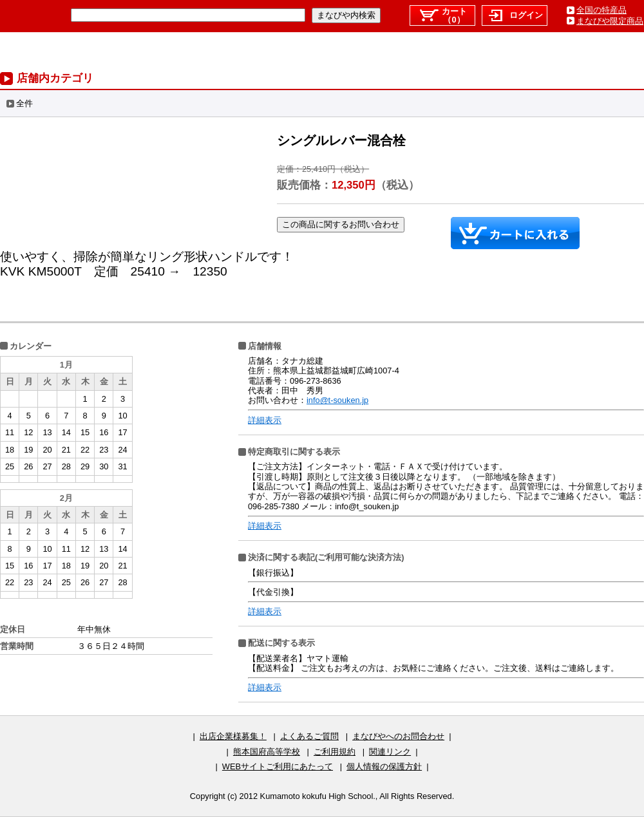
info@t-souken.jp (337, 400)
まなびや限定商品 (610, 21)
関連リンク (390, 752)
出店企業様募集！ (233, 736)
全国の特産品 (601, 10)
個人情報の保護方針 (384, 766)
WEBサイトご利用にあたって (278, 766)
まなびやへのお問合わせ (398, 736)
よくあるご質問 (309, 736)
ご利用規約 (335, 752)
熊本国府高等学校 (267, 752)
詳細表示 (265, 420)
